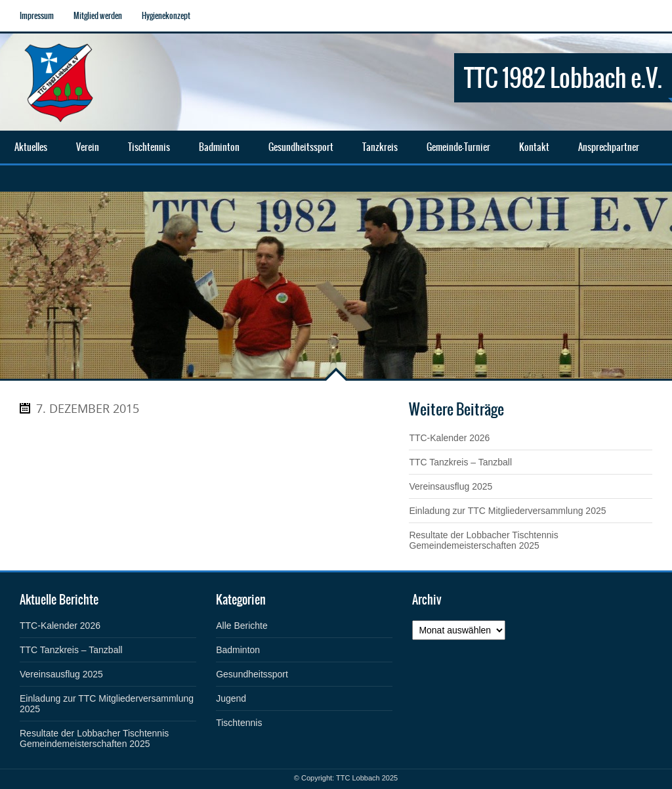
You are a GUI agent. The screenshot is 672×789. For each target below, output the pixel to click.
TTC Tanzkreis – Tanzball (460, 462)
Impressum (37, 16)
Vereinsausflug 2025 (451, 486)
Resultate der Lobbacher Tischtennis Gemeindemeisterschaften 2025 (483, 540)
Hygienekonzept (166, 16)
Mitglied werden (98, 16)
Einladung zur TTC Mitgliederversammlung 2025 (507, 511)
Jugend (231, 698)
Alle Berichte (242, 626)
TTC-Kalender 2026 (449, 438)
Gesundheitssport (252, 674)
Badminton (238, 650)
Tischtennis (239, 723)
